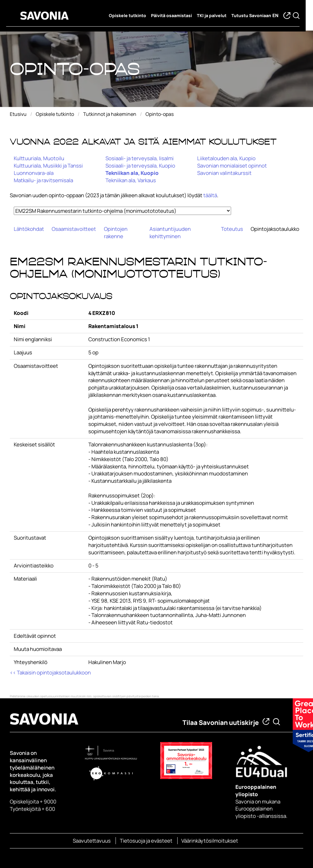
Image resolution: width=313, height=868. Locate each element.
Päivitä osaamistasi (175, 16)
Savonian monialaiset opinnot (232, 166)
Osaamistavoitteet (74, 229)
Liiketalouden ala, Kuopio (226, 158)
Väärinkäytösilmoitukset (210, 841)
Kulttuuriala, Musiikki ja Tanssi (48, 166)
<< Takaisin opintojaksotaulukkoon (50, 672)
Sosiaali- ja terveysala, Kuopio (140, 166)
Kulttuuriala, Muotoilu (39, 158)
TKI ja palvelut (215, 16)
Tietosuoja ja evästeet (146, 841)
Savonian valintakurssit (224, 173)
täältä (210, 195)
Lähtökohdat (29, 229)
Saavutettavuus (92, 841)
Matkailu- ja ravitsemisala (43, 180)
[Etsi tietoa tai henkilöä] (276, 722)
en (279, 16)
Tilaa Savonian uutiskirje (221, 722)
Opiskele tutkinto (131, 16)
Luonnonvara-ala (34, 173)
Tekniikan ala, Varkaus (131, 180)
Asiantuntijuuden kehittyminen (170, 233)
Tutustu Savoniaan (255, 16)
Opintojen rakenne (116, 233)
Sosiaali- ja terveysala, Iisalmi (140, 158)
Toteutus (232, 229)
